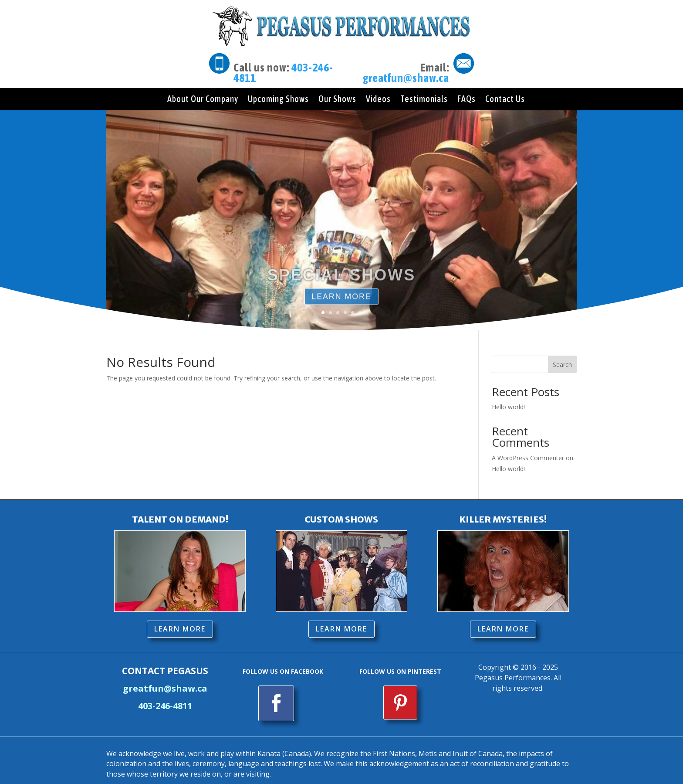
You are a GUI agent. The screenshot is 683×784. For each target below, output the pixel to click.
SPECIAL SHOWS (341, 284)
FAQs (467, 100)
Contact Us (505, 100)
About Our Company (203, 100)
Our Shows (337, 100)
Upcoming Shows (278, 100)
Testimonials (424, 100)
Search (562, 357)
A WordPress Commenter (528, 450)
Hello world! (508, 399)
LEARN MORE (180, 621)
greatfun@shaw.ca (406, 78)
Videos (378, 100)
